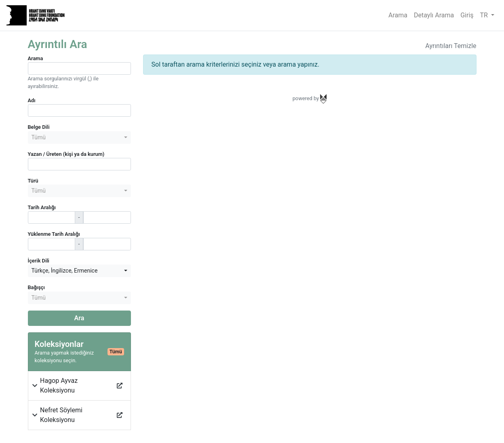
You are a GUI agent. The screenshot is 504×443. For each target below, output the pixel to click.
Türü (33, 181)
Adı (32, 100)
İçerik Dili (39, 261)
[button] (35, 386)
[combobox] (79, 138)
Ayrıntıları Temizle (451, 46)
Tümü (116, 352)
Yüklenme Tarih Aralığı (54, 234)
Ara (79, 318)
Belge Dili (39, 127)
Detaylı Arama (434, 15)
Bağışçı (36, 287)
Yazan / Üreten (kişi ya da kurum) (66, 154)
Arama (398, 15)
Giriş (467, 15)
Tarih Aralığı (42, 207)
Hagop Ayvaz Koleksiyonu (59, 385)
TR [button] (485, 15)
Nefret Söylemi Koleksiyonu (61, 415)
